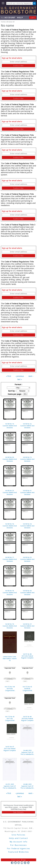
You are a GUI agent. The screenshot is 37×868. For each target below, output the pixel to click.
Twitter (15, 863)
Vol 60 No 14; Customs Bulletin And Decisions (10, 426)
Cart (33, 18)
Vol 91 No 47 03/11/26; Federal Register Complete (10, 749)
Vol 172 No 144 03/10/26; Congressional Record (10, 689)
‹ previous (20, 376)
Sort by (12, 391)
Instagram (19, 863)
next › (31, 376)
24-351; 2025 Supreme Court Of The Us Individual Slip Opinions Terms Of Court (10, 786)
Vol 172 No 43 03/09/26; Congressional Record (27, 689)
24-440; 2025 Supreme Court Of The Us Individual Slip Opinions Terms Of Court (27, 752)
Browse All (11, 22)
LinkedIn (28, 863)
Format (18, 384)
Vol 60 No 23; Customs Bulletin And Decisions (10, 492)
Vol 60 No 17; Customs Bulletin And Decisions (10, 559)
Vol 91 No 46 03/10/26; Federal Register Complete (27, 718)
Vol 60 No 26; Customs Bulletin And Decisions (27, 593)
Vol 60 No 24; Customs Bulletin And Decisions (27, 526)
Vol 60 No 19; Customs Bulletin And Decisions (10, 626)
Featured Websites (18, 852)
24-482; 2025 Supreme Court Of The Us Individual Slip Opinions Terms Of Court (27, 786)
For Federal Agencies (18, 848)
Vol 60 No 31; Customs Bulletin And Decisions (27, 492)
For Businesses (18, 845)
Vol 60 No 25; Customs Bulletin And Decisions (27, 559)
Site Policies (18, 835)
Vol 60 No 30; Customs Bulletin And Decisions (10, 459)
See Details (18, 812)
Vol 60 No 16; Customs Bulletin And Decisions (10, 526)
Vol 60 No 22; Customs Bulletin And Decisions (27, 426)
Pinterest (25, 863)
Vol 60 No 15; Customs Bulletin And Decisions (27, 459)
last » (20, 379)
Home (3, 22)
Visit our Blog (18, 860)
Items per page (15, 394)
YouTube (22, 863)
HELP (20, 18)
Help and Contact (18, 838)
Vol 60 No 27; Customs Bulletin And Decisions (27, 626)
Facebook (12, 863)
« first (9, 376)
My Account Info (19, 842)
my (8, 18)
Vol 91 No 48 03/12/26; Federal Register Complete (27, 656)
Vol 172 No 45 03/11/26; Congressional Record (10, 718)
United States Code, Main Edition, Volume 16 (10, 659)
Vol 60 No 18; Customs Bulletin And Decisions (10, 593)
